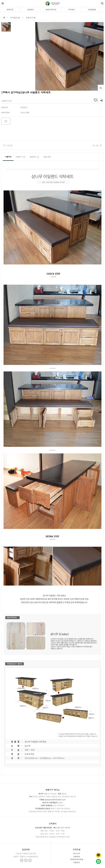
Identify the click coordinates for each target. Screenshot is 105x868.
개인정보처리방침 (77, 859)
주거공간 (72, 9)
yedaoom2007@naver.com (55, 799)
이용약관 (77, 856)
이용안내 (77, 862)
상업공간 (30, 9)
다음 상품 (95, 145)
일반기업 (10, 9)
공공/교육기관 (51, 9)
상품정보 (8, 157)
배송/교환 (47, 157)
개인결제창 (92, 9)
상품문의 (34, 157)
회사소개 (77, 853)
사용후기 (21, 157)
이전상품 (9, 145)
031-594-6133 (45, 828)
